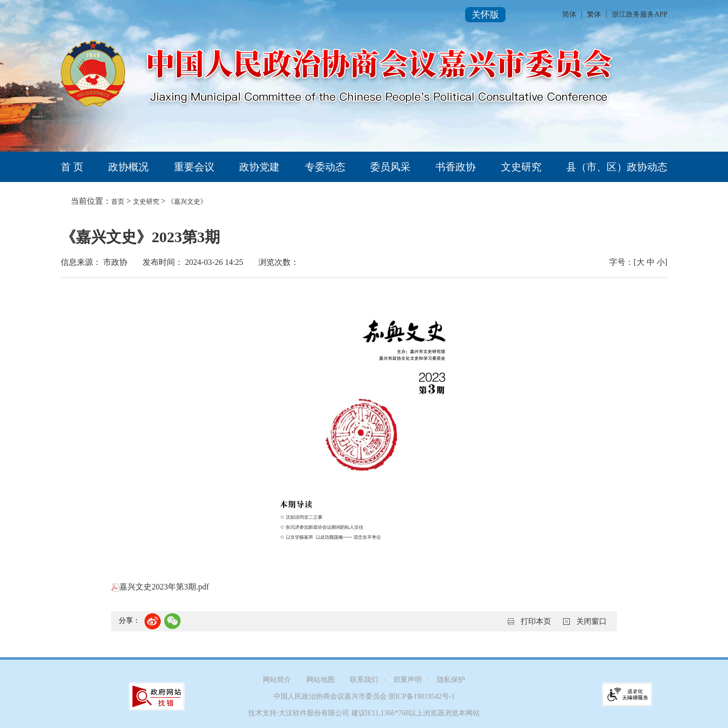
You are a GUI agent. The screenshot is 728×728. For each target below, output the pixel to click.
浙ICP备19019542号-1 (421, 696)
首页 (118, 201)
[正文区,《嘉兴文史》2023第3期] (364, 433)
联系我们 (364, 680)
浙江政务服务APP (640, 14)
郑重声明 (407, 680)
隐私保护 (451, 680)
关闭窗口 (591, 621)
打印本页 (536, 621)
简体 (569, 14)
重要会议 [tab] (194, 167)
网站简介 (277, 680)
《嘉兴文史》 (187, 201)
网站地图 (321, 680)
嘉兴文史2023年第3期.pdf (160, 587)
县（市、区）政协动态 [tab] (617, 167)
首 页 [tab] (72, 167)
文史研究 (147, 201)
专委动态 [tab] (325, 167)
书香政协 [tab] (456, 167)
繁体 (594, 14)
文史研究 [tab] (521, 167)
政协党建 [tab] (259, 167)
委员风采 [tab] (390, 167)
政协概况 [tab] (128, 167)
